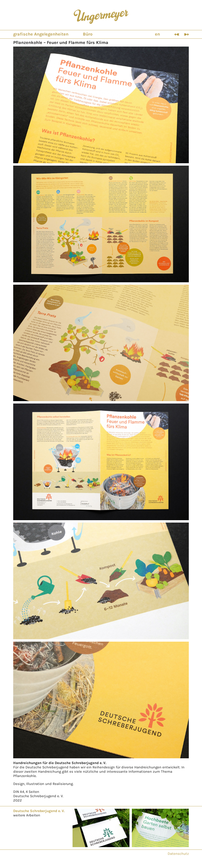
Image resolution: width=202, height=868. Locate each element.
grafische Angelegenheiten (41, 34)
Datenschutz (178, 854)
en (157, 34)
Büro (88, 34)
